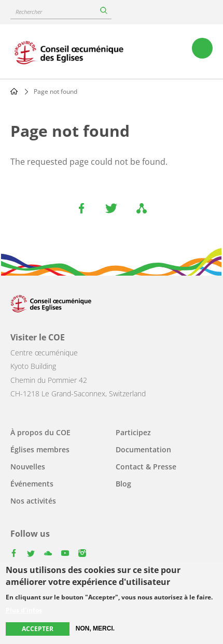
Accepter (38, 630)
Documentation (143, 449)
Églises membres (40, 449)
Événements (32, 484)
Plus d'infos (24, 611)
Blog (123, 484)
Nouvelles (28, 467)
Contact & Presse (146, 467)
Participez (133, 432)
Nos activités (33, 501)
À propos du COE (40, 432)
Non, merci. (95, 629)
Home (14, 91)
